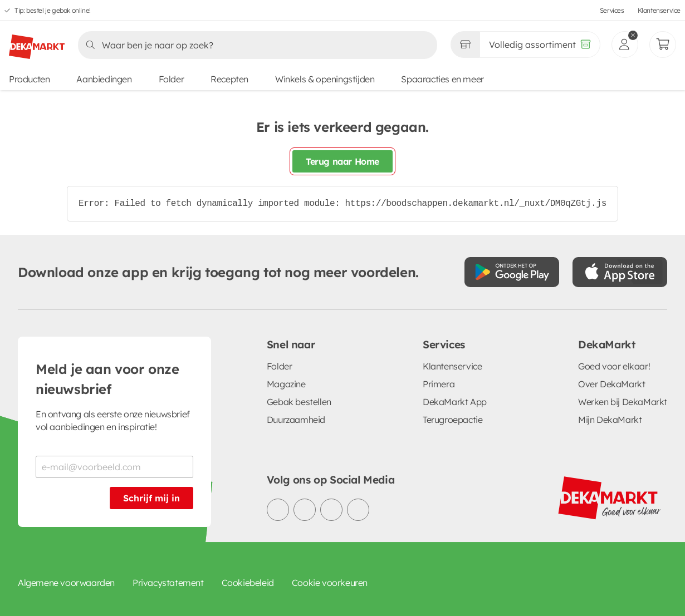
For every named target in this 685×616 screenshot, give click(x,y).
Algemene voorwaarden (66, 583)
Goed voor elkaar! (614, 366)
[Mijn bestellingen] (663, 45)
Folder (172, 79)
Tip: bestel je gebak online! (53, 10)
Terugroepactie (452, 420)
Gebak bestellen (299, 402)
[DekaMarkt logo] (37, 42)
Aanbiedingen (104, 79)
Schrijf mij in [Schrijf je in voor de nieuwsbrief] (151, 498)
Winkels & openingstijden (325, 79)
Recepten (229, 79)
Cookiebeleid (248, 583)
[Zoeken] (254, 45)
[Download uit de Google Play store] (512, 272)
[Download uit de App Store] (620, 272)
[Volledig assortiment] (540, 45)
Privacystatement (168, 583)
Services (612, 10)
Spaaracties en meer (442, 79)
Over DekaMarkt (611, 384)
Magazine (286, 384)
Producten (29, 79)
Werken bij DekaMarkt (623, 402)
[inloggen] (625, 45)
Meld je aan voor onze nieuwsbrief (107, 379)
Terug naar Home (342, 161)
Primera (439, 384)
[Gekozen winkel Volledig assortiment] (465, 45)
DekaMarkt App (455, 402)
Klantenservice (659, 10)
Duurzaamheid (296, 420)
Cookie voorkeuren (330, 583)
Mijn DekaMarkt (610, 420)
